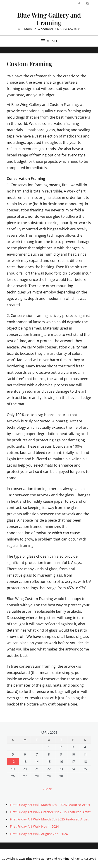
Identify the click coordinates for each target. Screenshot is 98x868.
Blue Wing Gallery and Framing (49, 19)
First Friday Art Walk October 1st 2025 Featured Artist (50, 812)
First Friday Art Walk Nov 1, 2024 (34, 826)
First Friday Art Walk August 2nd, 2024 (39, 834)
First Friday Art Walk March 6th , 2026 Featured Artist (50, 805)
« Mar (47, 789)
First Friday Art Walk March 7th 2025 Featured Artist (49, 819)
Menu (52, 41)
